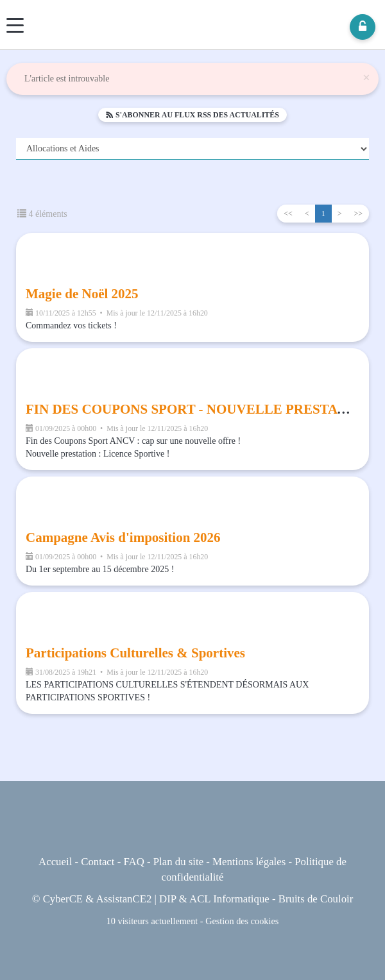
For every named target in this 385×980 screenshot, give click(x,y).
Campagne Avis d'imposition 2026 (123, 537)
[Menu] (15, 25)
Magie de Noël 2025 (82, 294)
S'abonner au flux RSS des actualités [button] (193, 115)
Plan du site (178, 862)
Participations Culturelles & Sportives (135, 653)
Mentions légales (249, 862)
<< (288, 214)
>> (358, 214)
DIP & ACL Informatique (214, 899)
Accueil (55, 862)
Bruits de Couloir (316, 899)
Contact (98, 862)
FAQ (133, 862)
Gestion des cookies (242, 921)
